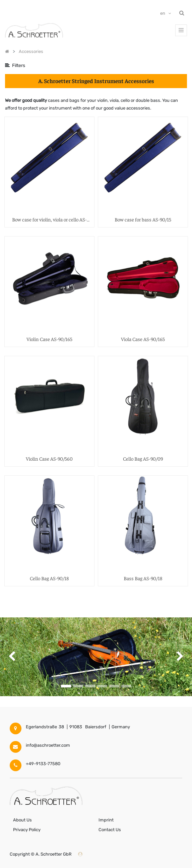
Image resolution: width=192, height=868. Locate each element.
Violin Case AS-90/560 (49, 458)
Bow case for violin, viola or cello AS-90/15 (49, 220)
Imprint (106, 820)
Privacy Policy (27, 830)
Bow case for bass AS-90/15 (143, 219)
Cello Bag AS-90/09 (143, 458)
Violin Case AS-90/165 (49, 339)
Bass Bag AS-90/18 (143, 578)
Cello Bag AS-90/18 (49, 578)
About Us (22, 820)
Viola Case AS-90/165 (143, 339)
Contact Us (110, 830)
